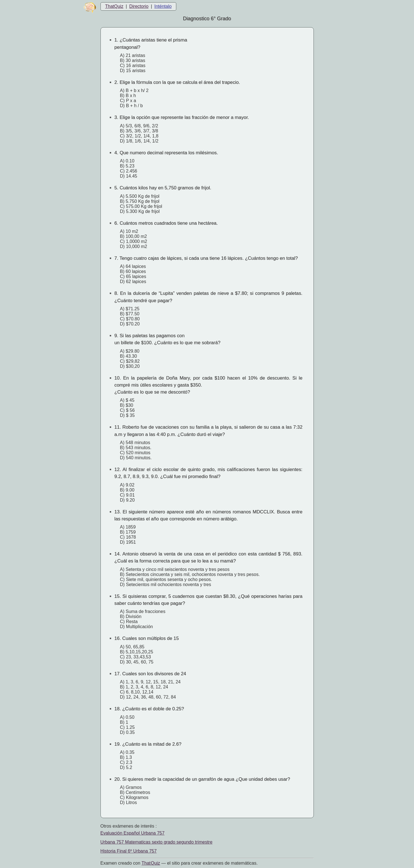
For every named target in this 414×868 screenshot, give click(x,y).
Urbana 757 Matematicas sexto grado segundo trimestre (156, 842)
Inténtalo (163, 6)
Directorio (139, 6)
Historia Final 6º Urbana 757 (129, 851)
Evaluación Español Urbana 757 (133, 833)
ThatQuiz (114, 6)
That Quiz (151, 863)
